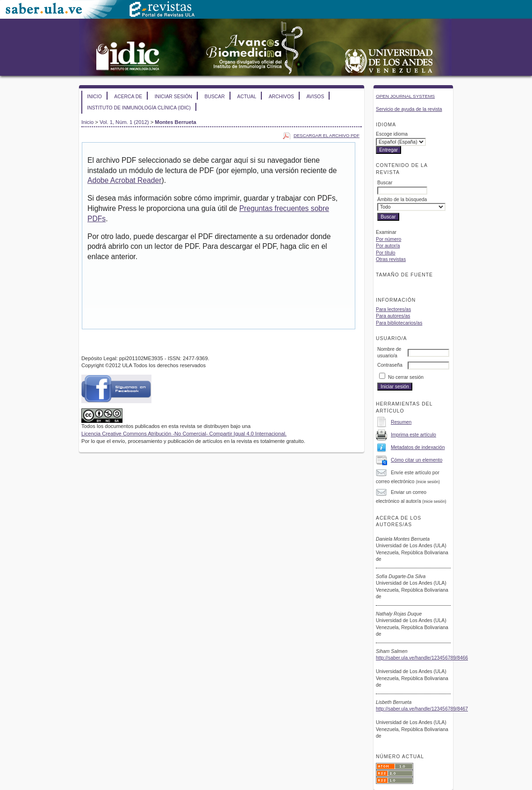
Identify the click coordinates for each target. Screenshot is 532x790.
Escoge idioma (392, 134)
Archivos (281, 97)
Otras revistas (391, 259)
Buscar (214, 97)
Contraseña (390, 365)
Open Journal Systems (405, 96)
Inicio (94, 97)
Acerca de (128, 97)
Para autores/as (393, 316)
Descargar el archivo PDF (327, 135)
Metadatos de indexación (418, 447)
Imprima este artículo (413, 435)
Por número (388, 239)
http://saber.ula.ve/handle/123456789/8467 (422, 709)
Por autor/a (388, 246)
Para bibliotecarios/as (399, 323)
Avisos (315, 97)
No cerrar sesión (406, 377)
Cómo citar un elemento (417, 460)
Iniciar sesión (173, 97)
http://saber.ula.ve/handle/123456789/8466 (422, 658)
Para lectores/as (393, 309)
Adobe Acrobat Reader (124, 180)
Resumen (401, 422)
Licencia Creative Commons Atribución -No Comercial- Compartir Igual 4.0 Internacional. (184, 434)
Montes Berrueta (175, 122)
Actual (247, 97)
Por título (386, 253)
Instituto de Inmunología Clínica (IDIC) (139, 108)
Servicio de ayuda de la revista (409, 109)
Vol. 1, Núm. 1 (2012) (124, 122)
